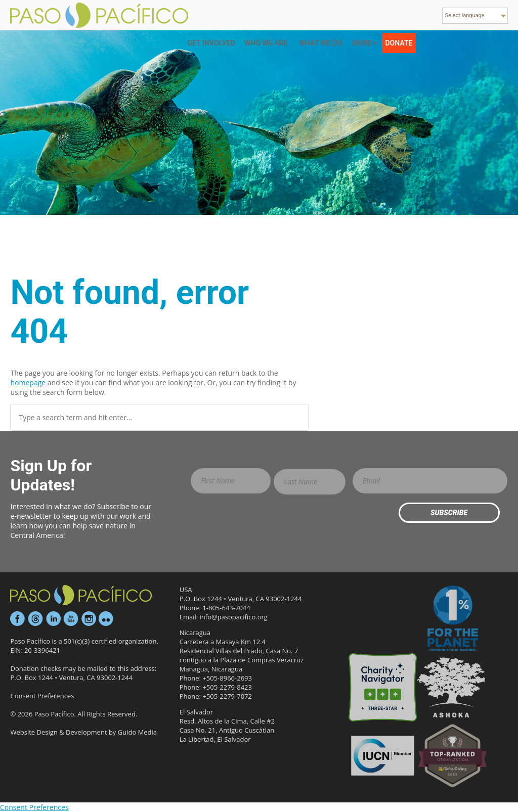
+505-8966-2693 (227, 678)
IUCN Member (383, 756)
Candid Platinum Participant (383, 619)
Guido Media (137, 732)
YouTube (71, 619)
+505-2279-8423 (227, 687)
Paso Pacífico (81, 595)
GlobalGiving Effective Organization (452, 756)
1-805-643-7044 (226, 608)
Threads (35, 619)
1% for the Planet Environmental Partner (452, 619)
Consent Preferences (42, 696)
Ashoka (451, 687)
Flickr (106, 619)
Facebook (18, 619)
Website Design (34, 732)
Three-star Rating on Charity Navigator (383, 687)
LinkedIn (53, 619)
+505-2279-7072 (227, 696)
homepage (28, 382)
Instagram (89, 619)
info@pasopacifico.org (234, 617)
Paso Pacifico (100, 15)
